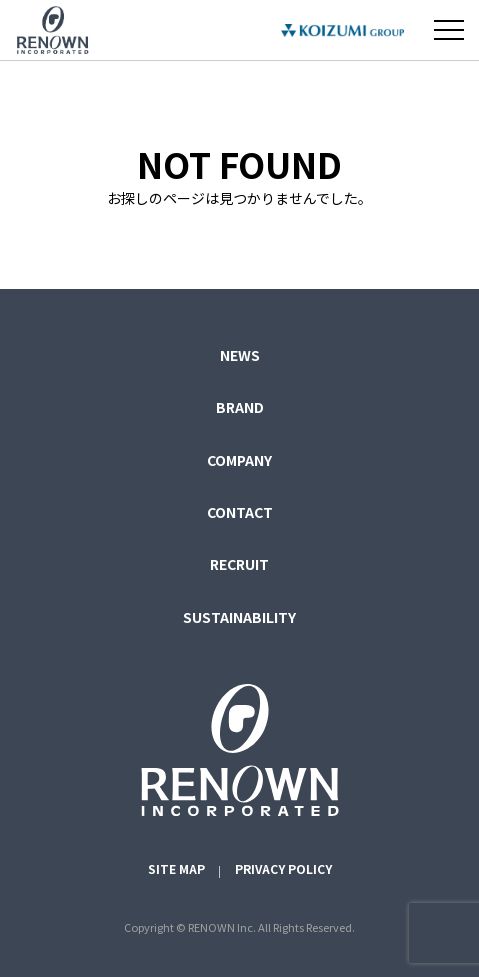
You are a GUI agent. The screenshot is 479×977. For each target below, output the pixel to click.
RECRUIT (239, 564)
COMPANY (239, 460)
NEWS (240, 355)
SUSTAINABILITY (239, 617)
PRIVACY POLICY (283, 868)
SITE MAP (176, 868)
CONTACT (240, 512)
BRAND (240, 407)
